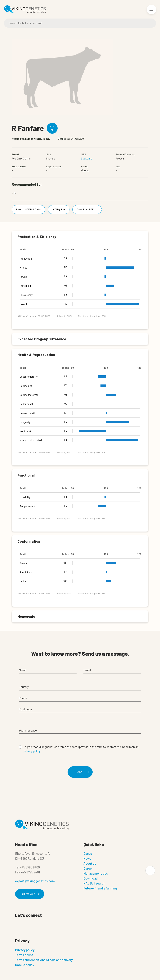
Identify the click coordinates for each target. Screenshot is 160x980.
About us (90, 863)
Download (91, 878)
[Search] (80, 23)
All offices (30, 894)
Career (88, 868)
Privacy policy (25, 950)
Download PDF (88, 209)
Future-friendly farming (100, 888)
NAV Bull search (94, 883)
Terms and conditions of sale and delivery (44, 960)
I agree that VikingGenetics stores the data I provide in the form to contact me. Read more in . (81, 749)
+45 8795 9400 (30, 867)
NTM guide (59, 209)
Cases (88, 853)
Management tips (96, 873)
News (87, 858)
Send (81, 772)
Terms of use (24, 955)
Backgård (87, 158)
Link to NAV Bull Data (28, 209)
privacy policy (32, 751)
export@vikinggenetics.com (35, 881)
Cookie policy (25, 965)
